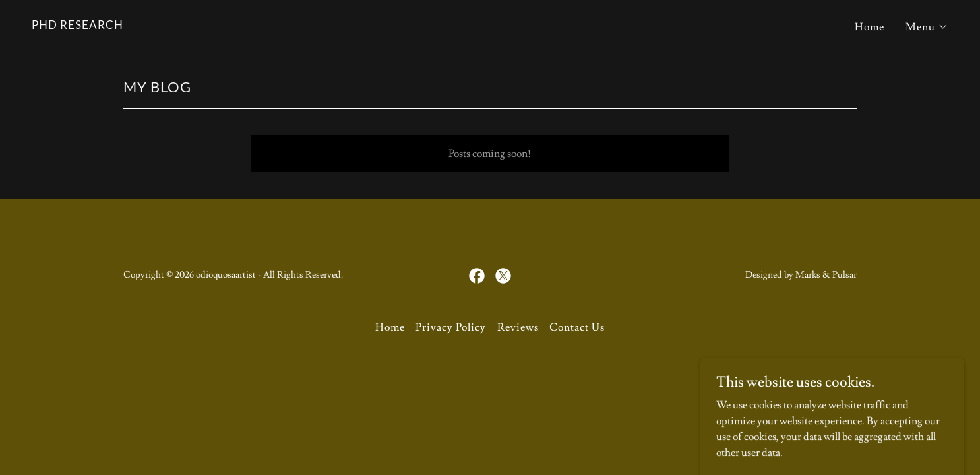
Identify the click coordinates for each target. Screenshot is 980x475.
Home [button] (390, 327)
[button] (927, 27)
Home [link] (870, 27)
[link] (77, 26)
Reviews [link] (518, 327)
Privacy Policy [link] (451, 327)
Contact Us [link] (577, 327)
